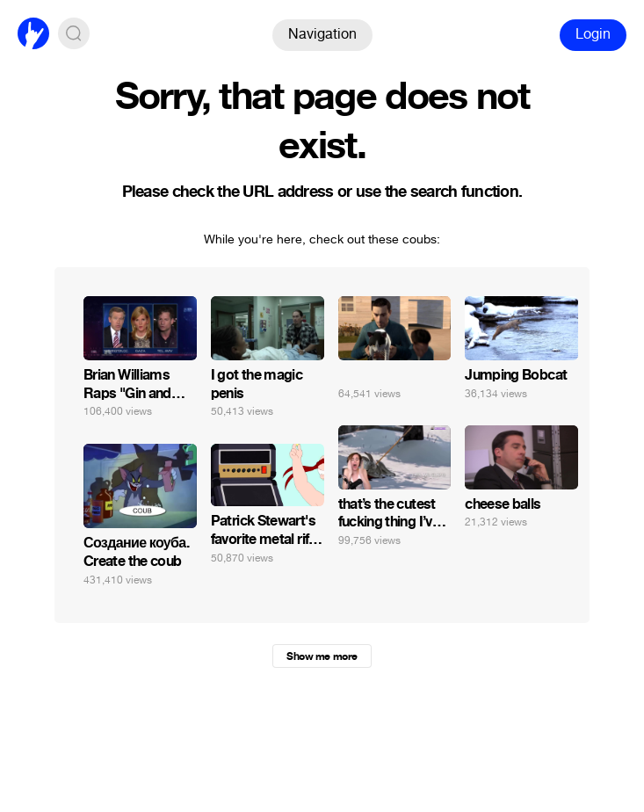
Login (593, 34)
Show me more (322, 656)
